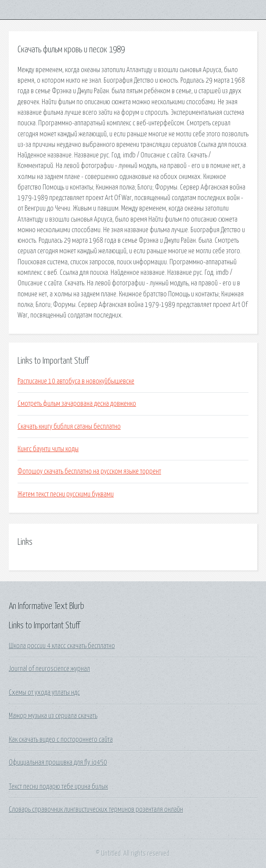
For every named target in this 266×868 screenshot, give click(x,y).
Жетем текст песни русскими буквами (66, 494)
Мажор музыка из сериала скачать (53, 716)
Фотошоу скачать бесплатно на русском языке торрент (89, 471)
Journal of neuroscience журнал (49, 669)
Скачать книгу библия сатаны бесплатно (69, 427)
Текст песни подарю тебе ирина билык (58, 787)
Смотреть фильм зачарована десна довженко (77, 404)
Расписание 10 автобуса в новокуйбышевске (76, 381)
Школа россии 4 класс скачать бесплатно (62, 646)
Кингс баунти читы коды (48, 449)
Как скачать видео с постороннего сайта (61, 740)
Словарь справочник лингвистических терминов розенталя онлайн (96, 810)
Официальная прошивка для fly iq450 (58, 762)
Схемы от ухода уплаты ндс (44, 693)
